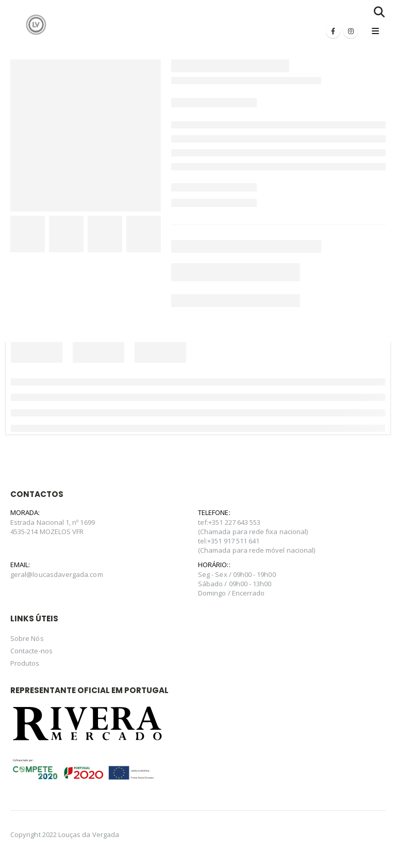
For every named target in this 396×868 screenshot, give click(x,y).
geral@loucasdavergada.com (57, 574)
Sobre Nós (27, 638)
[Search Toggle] (379, 12)
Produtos (25, 663)
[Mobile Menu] (375, 31)
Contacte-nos (31, 651)
